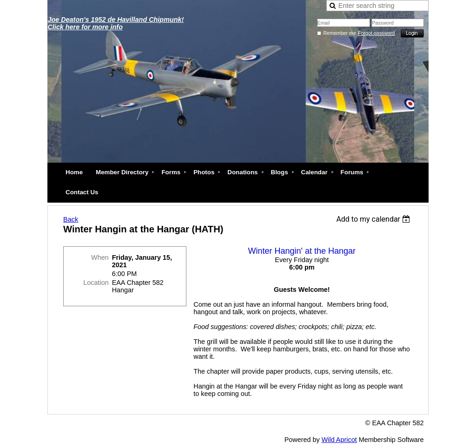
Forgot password (376, 33)
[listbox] (374, 219)
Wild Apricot (339, 440)
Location (96, 283)
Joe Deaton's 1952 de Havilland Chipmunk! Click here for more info (116, 23)
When (100, 257)
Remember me (339, 33)
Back (71, 219)
